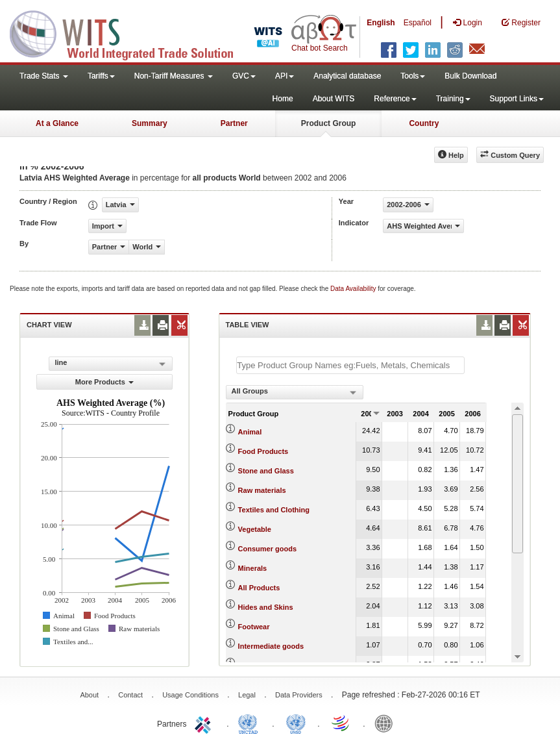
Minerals (253, 568)
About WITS (334, 99)
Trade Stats (44, 76)
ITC (205, 723)
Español (418, 23)
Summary (150, 123)
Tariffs (101, 76)
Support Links (517, 99)
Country (424, 123)
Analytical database (347, 76)
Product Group (329, 123)
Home (283, 99)
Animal (250, 432)
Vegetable (255, 529)
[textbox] (350, 365)
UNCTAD (250, 723)
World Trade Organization (341, 723)
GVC (244, 76)
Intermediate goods (271, 646)
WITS (130, 32)
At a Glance (57, 123)
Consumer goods (267, 549)
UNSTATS (296, 723)
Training (453, 99)
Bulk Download (470, 76)
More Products (104, 382)
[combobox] (295, 392)
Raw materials (262, 490)
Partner (234, 123)
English (381, 23)
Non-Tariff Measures (174, 76)
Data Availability (354, 289)
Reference (395, 99)
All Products (259, 588)
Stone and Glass (266, 471)
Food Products (263, 451)
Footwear (254, 627)
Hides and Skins (266, 607)
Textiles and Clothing (274, 510)
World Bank (387, 723)
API (285, 76)
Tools (413, 76)
